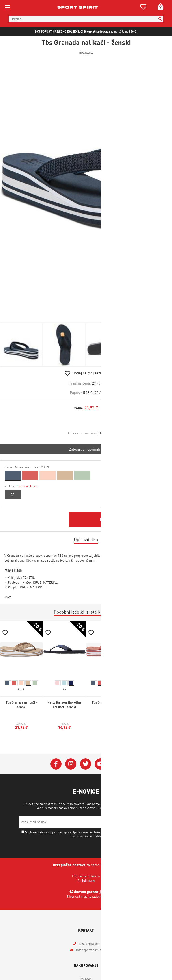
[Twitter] (86, 764)
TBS (101, 433)
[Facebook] (56, 764)
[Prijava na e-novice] (148, 822)
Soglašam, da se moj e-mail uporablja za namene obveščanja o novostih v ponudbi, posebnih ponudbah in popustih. (88, 834)
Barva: (27, 467)
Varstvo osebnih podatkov (117, 808)
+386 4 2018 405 (89, 943)
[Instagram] (71, 764)
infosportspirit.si (89, 950)
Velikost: (20, 486)
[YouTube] (100, 764)
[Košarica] (159, 7)
